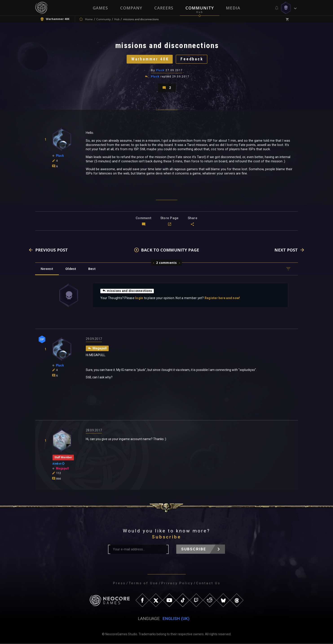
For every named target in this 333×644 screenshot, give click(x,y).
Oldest (71, 270)
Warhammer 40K (150, 59)
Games (100, 8)
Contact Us (208, 584)
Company (131, 8)
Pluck (160, 71)
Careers (164, 8)
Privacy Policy (177, 584)
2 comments (166, 264)
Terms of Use (143, 584)
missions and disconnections (128, 292)
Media (233, 8)
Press (119, 584)
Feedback (192, 59)
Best (93, 270)
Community (200, 8)
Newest (47, 270)
